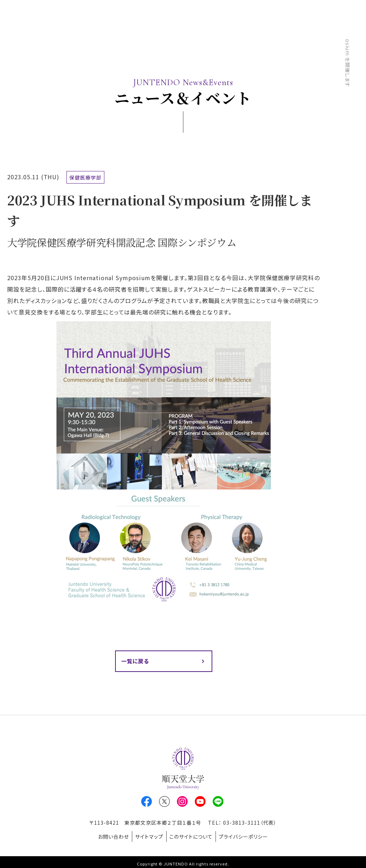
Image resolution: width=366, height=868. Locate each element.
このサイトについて (193, 835)
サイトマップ (147, 835)
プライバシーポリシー (250, 835)
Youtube (200, 803)
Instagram (182, 803)
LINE (218, 803)
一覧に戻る (136, 662)
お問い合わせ (107, 835)
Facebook (147, 803)
